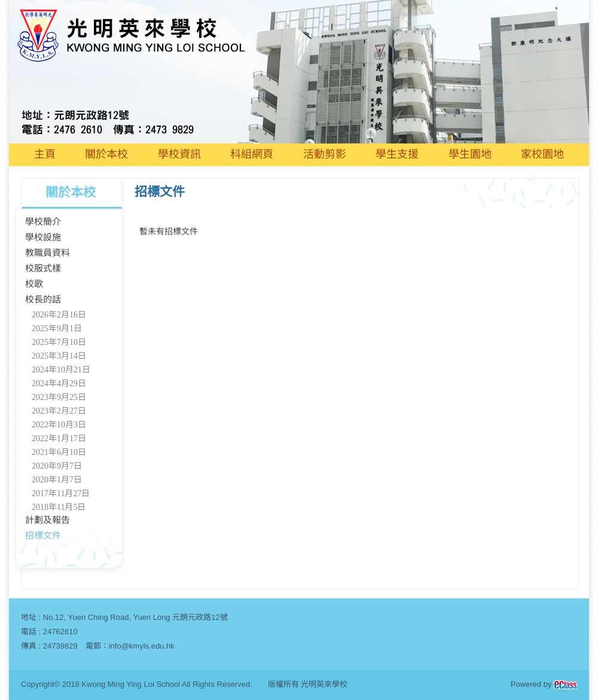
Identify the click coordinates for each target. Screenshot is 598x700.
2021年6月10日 (59, 452)
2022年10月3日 (59, 425)
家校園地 (542, 154)
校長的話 (43, 299)
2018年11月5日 (59, 507)
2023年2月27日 (59, 411)
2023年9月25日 (59, 397)
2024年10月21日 (61, 370)
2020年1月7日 (57, 480)
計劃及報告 (48, 520)
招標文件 (43, 536)
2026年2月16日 (59, 315)
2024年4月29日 (59, 383)
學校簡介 (43, 222)
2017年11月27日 (61, 493)
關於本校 (106, 154)
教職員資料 (48, 253)
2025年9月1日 (57, 328)
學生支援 (397, 154)
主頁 (45, 154)
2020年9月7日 (57, 466)
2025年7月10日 (59, 342)
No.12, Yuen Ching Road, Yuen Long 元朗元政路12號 (135, 617)
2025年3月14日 (59, 356)
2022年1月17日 (59, 438)
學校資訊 (179, 154)
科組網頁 (252, 154)
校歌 (34, 284)
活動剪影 (325, 154)
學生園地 (470, 154)
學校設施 (43, 237)
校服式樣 (43, 268)
